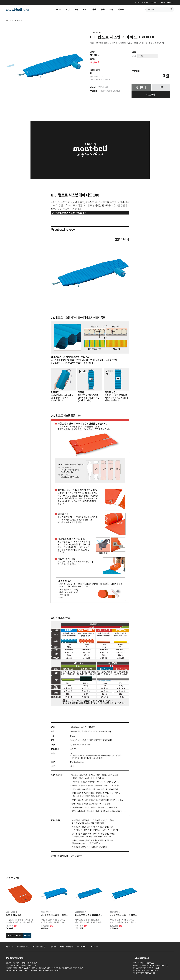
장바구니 (154, 2)
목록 (27, 936)
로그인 (137, 2)
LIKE (161, 87)
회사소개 (10, 947)
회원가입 (145, 2)
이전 (10, 936)
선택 (134, 56)
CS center (94, 947)
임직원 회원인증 (39, 947)
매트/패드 (19, 20)
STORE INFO (82, 947)
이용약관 (52, 947)
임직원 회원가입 (23, 947)
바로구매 (151, 95)
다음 (19, 936)
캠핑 (11, 20)
